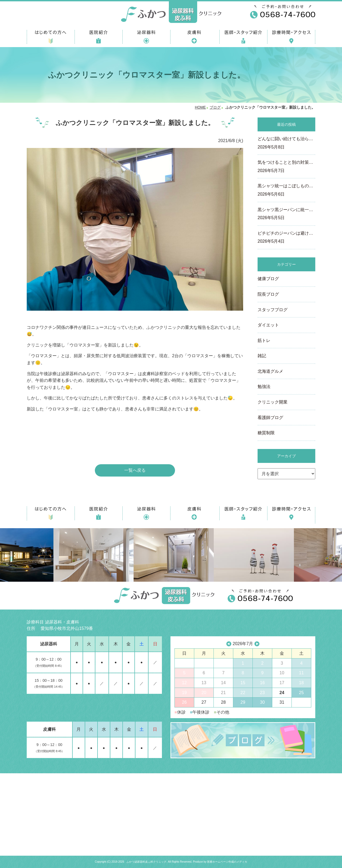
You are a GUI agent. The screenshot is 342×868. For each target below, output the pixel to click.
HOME (200, 107)
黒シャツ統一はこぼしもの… (286, 191)
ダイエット (268, 325)
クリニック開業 (273, 402)
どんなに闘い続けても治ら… (286, 143)
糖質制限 (266, 433)
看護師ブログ (270, 418)
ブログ (215, 107)
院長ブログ (268, 294)
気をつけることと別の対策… (286, 167)
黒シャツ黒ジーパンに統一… (286, 214)
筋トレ (264, 340)
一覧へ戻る (135, 470)
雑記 (262, 356)
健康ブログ (268, 279)
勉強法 (264, 387)
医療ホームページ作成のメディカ (227, 862)
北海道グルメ (270, 371)
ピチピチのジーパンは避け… (286, 238)
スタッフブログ (273, 310)
